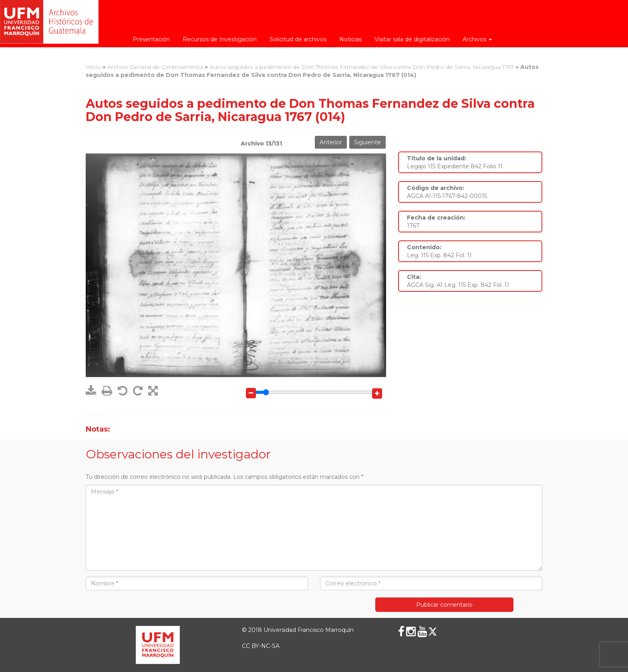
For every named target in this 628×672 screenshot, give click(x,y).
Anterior (331, 142)
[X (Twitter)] (433, 632)
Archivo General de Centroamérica (155, 67)
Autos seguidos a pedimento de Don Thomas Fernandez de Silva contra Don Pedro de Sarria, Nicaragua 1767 (362, 67)
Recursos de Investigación (220, 39)
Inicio (93, 67)
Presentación (151, 39)
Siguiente (367, 142)
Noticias (350, 39)
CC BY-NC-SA (261, 646)
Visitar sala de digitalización (412, 39)
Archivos (477, 39)
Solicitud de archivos (298, 39)
